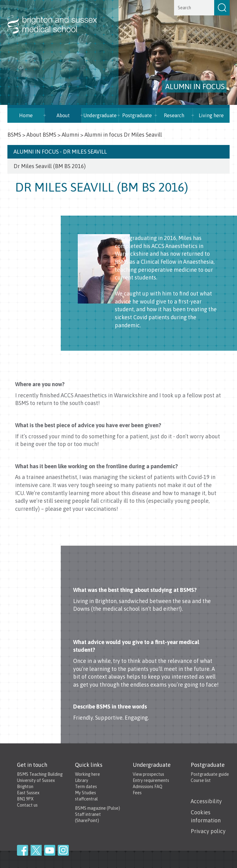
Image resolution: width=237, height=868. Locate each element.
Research (174, 115)
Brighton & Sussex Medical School (58, 18)
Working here (87, 774)
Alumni (70, 135)
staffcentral (86, 799)
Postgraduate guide (210, 774)
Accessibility (206, 801)
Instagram (63, 850)
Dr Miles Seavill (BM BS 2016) (50, 166)
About (63, 115)
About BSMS (41, 135)
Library (82, 780)
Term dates (86, 787)
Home (26, 115)
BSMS (14, 135)
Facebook (23, 850)
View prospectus (148, 774)
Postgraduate (137, 115)
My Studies (85, 793)
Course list (201, 780)
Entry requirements (151, 780)
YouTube (50, 850)
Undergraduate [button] (100, 115)
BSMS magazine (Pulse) (98, 808)
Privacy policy (208, 831)
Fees (137, 793)
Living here (211, 115)
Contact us (27, 805)
